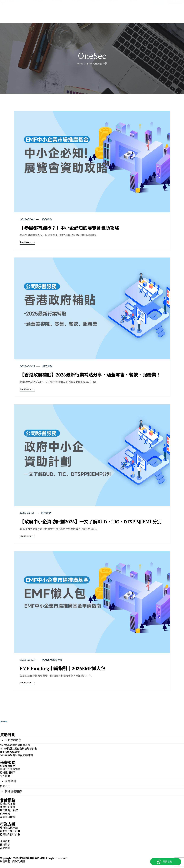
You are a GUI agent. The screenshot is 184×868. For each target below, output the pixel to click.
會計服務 (116, 16)
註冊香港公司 (40, 16)
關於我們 (123, 4)
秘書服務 (97, 16)
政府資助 (78, 16)
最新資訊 (147, 4)
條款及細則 (18, 862)
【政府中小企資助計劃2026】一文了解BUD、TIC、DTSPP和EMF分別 (91, 522)
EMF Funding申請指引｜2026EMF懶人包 (63, 668)
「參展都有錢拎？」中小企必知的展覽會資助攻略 (69, 228)
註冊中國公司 (59, 16)
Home (81, 64)
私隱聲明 (5, 862)
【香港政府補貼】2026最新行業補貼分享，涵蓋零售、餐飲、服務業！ (90, 375)
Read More (27, 242)
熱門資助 (47, 219)
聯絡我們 (135, 4)
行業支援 (134, 16)
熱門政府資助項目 (52, 660)
